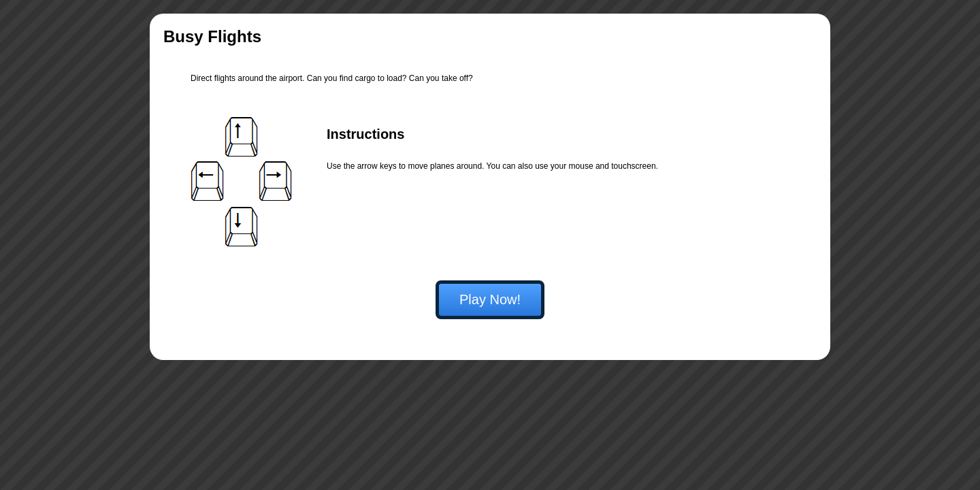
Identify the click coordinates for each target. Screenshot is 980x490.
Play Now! (490, 299)
